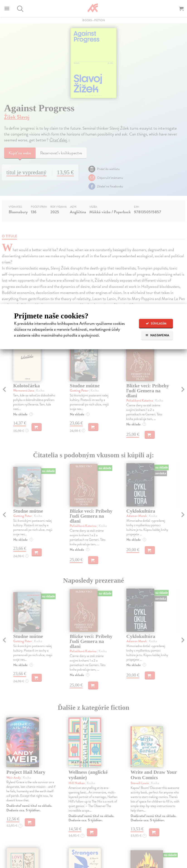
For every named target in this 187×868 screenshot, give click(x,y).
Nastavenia (157, 335)
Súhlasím (156, 324)
